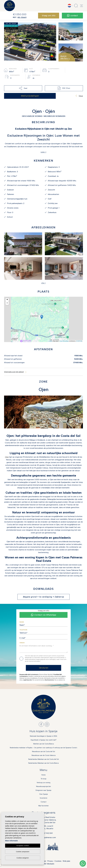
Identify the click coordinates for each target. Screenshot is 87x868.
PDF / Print (64, 88)
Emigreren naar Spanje (43, 790)
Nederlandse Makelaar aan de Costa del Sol (44, 759)
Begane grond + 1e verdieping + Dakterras (44, 597)
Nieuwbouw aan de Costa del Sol (43, 752)
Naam (22, 622)
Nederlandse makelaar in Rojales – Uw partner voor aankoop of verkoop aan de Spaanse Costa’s (43, 748)
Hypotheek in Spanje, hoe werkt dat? (44, 740)
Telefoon (23, 630)
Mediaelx (51, 864)
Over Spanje (44, 794)
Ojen (7, 457)
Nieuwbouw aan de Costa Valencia (44, 755)
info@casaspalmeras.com (45, 837)
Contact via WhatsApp (44, 615)
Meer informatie (11, 841)
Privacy (50, 861)
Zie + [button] (43, 283)
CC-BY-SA (79, 341)
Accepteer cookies (23, 846)
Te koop (43, 779)
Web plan (66, 861)
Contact (72, 15)
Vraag (22, 643)
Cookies (58, 861)
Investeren (44, 798)
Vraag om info (49, 16)
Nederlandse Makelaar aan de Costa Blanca (43, 763)
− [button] (7, 303)
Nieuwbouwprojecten (43, 786)
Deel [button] (23, 88)
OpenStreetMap (64, 341)
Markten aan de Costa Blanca (44, 744)
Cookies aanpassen (23, 852)
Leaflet (50, 341)
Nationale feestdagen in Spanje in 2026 (43, 736)
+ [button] (7, 300)
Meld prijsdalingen (30, 96)
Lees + (43, 152)
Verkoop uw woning (43, 783)
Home (43, 775)
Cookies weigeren (23, 858)
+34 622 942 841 (45, 833)
